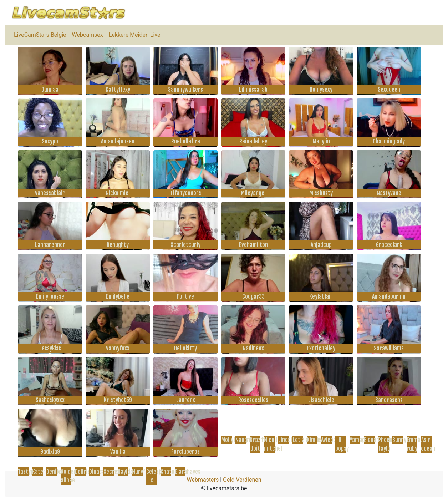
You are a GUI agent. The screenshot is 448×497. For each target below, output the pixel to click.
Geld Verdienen (242, 480)
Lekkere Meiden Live (135, 35)
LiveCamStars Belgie (40, 35)
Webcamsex (88, 35)
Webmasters (203, 480)
